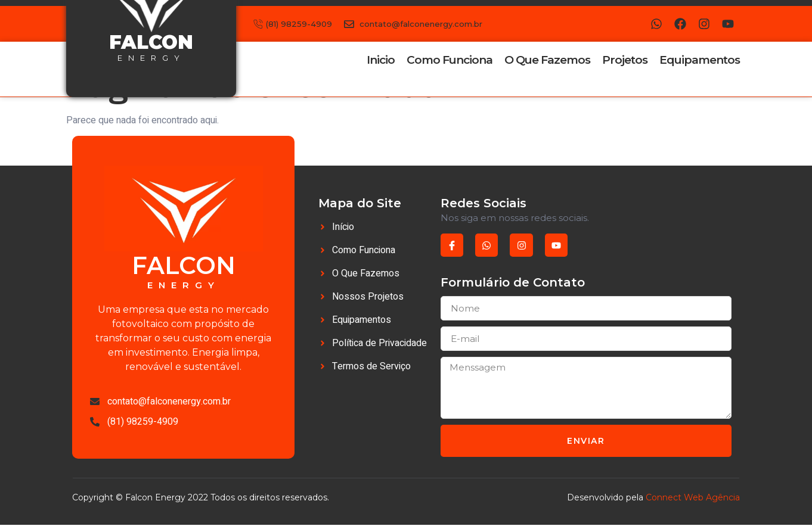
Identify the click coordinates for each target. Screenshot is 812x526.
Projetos (625, 60)
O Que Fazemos (547, 60)
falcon (151, 42)
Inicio (381, 60)
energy (151, 58)
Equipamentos (700, 60)
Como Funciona (450, 60)
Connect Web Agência (693, 499)
